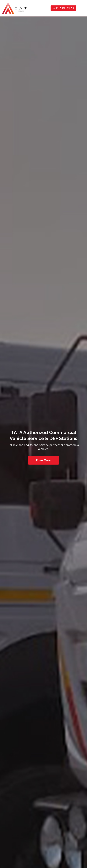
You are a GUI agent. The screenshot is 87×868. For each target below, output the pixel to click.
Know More (43, 460)
